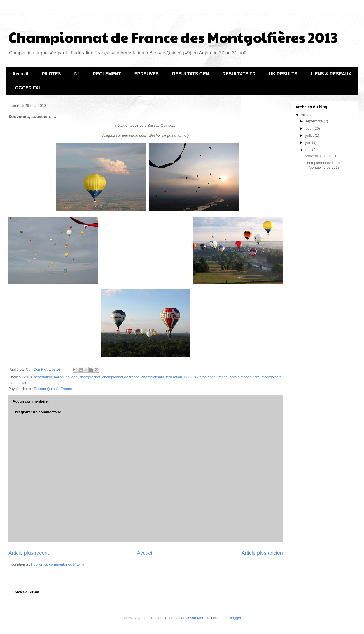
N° (77, 74)
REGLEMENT (107, 74)
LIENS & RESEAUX (331, 74)
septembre (315, 121)
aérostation (43, 377)
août (310, 128)
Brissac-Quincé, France (53, 389)
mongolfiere (250, 377)
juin (309, 142)
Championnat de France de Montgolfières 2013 (326, 165)
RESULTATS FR (239, 74)
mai (309, 150)
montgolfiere (272, 377)
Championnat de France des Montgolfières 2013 (173, 37)
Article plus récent (29, 553)
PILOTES (51, 74)
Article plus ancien (262, 553)
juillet (310, 135)
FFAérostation (204, 377)
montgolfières (19, 383)
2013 (28, 377)
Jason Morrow (198, 618)
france (223, 377)
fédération (174, 377)
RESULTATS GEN (191, 74)
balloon (72, 377)
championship (153, 377)
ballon (59, 377)
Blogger (235, 618)
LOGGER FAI (26, 88)
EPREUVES (147, 74)
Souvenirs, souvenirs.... (323, 156)
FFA (187, 377)
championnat (90, 377)
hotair (234, 377)
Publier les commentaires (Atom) (58, 564)
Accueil (20, 74)
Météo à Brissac (27, 592)
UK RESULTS (283, 74)
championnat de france (121, 377)
